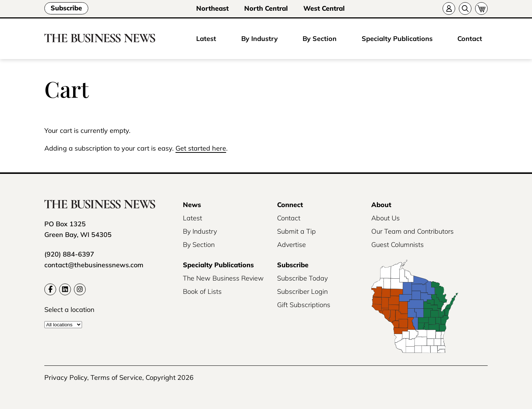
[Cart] (481, 8)
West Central (324, 8)
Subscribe (66, 8)
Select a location (69, 310)
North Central (266, 8)
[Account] (449, 8)
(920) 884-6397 (69, 254)
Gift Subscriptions (304, 305)
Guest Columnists (398, 245)
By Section (320, 39)
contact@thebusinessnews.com (94, 265)
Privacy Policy (66, 377)
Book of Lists (202, 291)
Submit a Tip (296, 231)
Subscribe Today (302, 278)
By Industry (260, 39)
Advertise (291, 245)
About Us (386, 218)
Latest (206, 39)
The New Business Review (223, 278)
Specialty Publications (397, 39)
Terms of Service (116, 377)
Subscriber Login (302, 291)
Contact (470, 39)
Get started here (201, 148)
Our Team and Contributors (412, 231)
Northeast (212, 8)
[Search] (465, 8)
